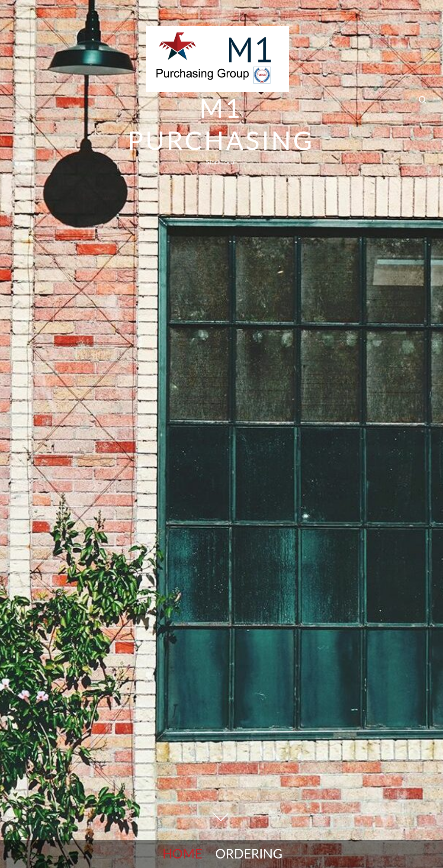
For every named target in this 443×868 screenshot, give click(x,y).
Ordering (249, 853)
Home (182, 853)
